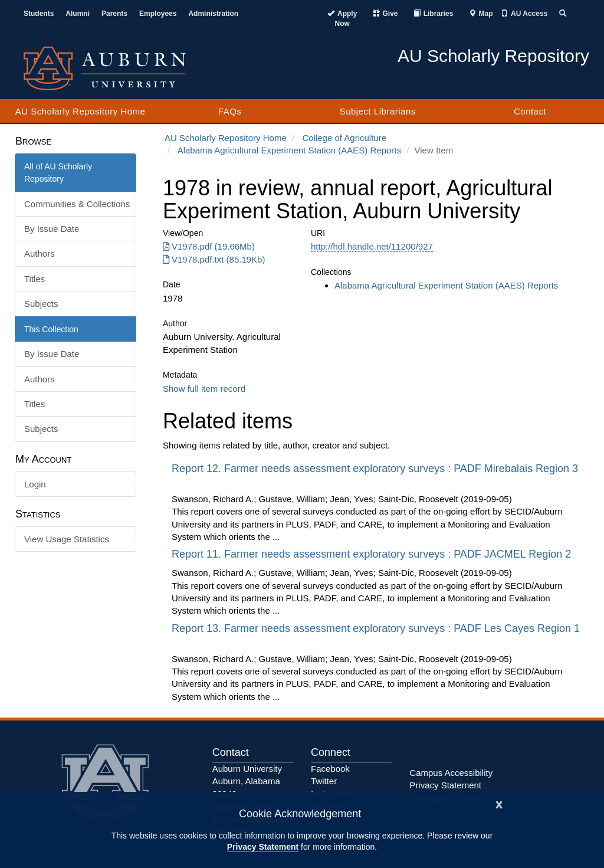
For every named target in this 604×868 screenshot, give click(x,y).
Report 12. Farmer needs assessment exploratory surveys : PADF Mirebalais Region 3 (375, 469)
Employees (158, 14)
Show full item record (204, 389)
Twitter (324, 781)
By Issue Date (52, 229)
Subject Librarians (378, 111)
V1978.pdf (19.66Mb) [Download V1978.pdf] (209, 246)
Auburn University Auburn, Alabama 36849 (247, 781)
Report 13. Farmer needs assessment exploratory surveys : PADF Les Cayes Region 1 (376, 628)
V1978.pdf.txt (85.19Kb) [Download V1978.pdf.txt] (214, 259)
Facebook (330, 769)
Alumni (78, 14)
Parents (114, 14)
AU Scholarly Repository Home (81, 111)
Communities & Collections (77, 204)
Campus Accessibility (451, 773)
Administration (213, 14)
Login (35, 484)
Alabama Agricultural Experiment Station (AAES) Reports (289, 150)
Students (39, 14)
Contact (530, 111)
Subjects (41, 304)
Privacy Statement (263, 847)
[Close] (499, 803)
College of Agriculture (344, 138)
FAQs (230, 111)
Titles (35, 279)
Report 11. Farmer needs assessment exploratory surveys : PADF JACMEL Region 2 (373, 554)
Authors (40, 253)
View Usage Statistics (67, 539)
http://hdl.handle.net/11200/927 (372, 246)
